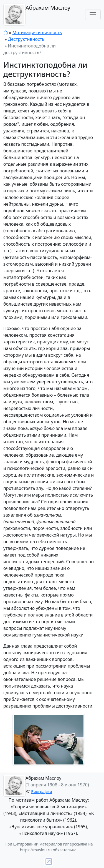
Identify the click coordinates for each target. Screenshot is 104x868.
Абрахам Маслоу (37, 15)
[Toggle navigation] (93, 15)
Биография (41, 792)
